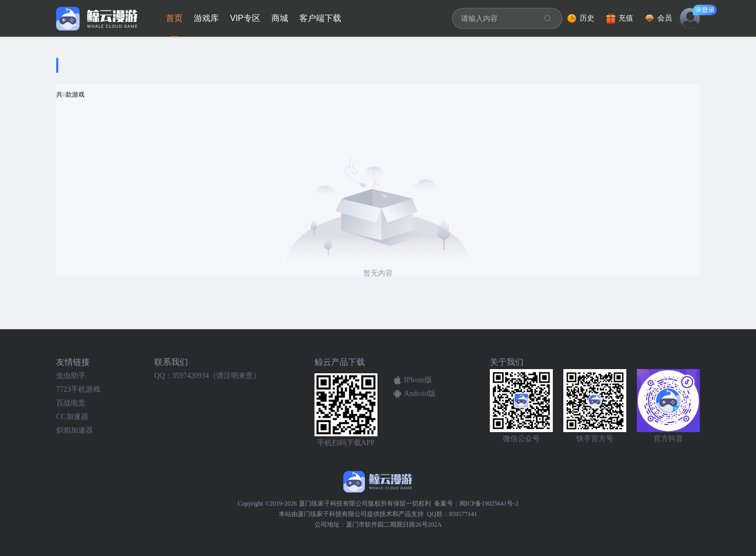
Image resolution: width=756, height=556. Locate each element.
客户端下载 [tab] (320, 18)
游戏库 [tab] (206, 18)
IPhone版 (418, 380)
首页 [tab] (174, 18)
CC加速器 (72, 417)
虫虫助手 (71, 376)
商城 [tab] (280, 18)
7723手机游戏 (78, 389)
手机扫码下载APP (346, 443)
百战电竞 (71, 403)
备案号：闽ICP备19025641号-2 (476, 503)
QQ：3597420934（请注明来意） (207, 376)
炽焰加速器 (75, 430)
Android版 (420, 394)
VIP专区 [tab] (245, 18)
